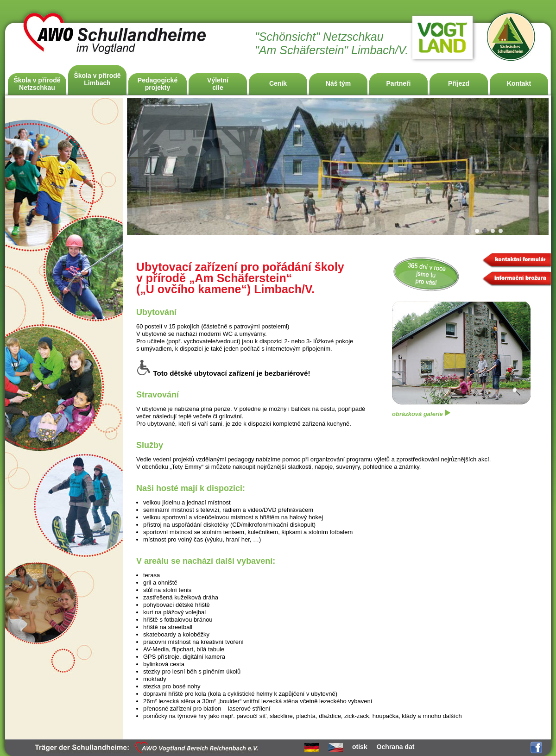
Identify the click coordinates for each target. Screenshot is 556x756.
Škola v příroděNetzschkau (37, 84)
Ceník (278, 83)
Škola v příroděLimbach (97, 79)
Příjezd (459, 83)
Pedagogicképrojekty (158, 84)
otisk (360, 747)
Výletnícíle (218, 84)
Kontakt (519, 83)
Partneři (399, 83)
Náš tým (338, 83)
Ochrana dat (396, 747)
